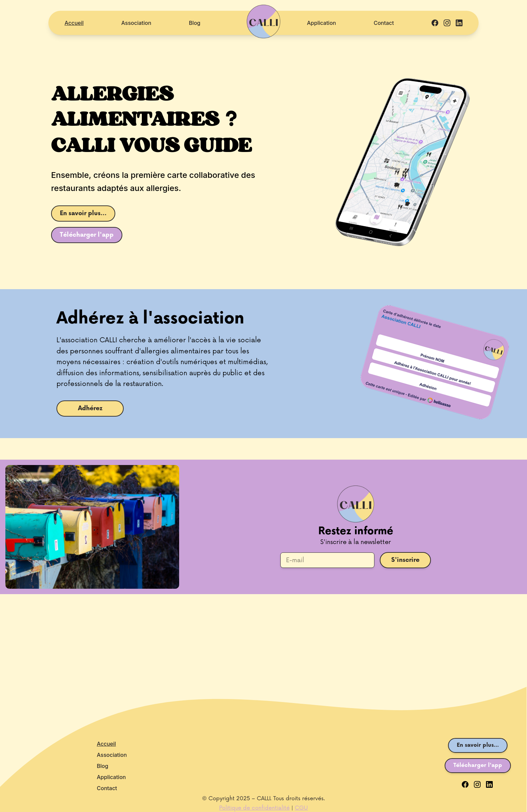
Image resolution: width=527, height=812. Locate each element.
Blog (195, 23)
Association (136, 23)
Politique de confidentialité (254, 808)
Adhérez (90, 408)
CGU (301, 808)
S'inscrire (405, 560)
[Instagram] (477, 784)
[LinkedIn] (489, 784)
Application (321, 23)
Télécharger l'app (87, 235)
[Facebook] (465, 784)
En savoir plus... (83, 213)
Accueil (74, 23)
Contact (384, 23)
